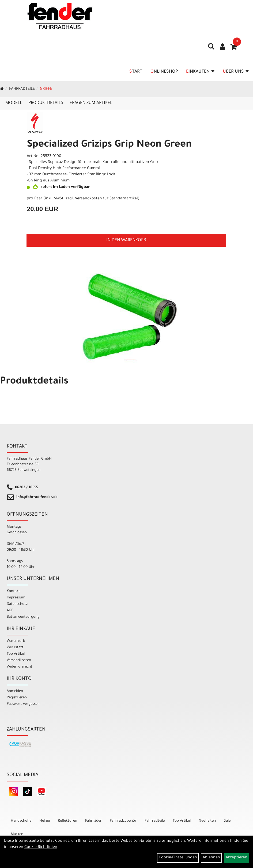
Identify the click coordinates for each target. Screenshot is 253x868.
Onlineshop (164, 72)
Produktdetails (46, 103)
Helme (45, 821)
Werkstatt (15, 648)
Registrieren (17, 698)
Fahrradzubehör (123, 821)
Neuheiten (207, 821)
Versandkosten (19, 660)
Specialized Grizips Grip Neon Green (109, 145)
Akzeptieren (237, 858)
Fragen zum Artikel (91, 103)
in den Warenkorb (126, 240)
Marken (17, 834)
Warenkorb (16, 641)
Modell (14, 103)
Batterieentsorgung (23, 617)
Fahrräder (93, 821)
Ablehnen (211, 858)
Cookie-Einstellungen (178, 858)
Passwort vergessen (23, 704)
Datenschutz (17, 604)
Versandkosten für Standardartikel (106, 199)
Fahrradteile (22, 89)
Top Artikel (16, 654)
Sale (227, 821)
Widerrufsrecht (20, 667)
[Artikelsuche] (211, 49)
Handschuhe (21, 821)
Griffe (46, 89)
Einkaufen (200, 72)
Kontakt (13, 591)
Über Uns (236, 72)
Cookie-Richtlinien (41, 847)
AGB (10, 611)
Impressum (16, 598)
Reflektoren (67, 821)
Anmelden (15, 691)
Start (136, 72)
